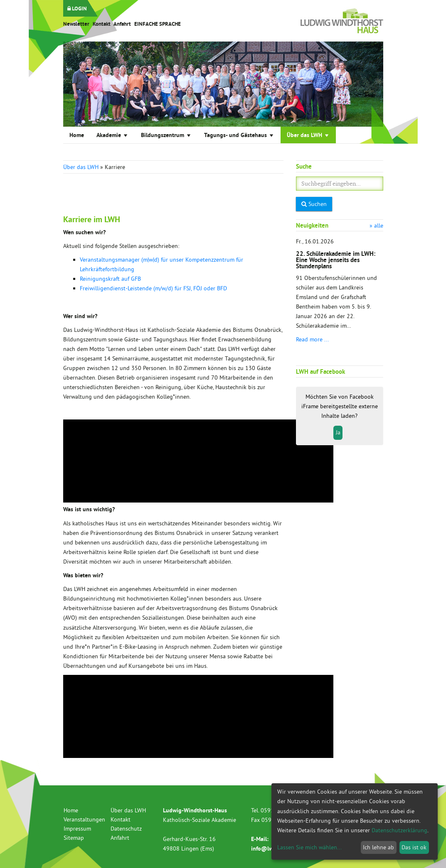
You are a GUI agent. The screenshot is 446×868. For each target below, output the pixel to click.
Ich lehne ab (378, 847)
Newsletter (76, 24)
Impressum (77, 829)
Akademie (112, 135)
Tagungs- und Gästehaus (239, 135)
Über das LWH (308, 135)
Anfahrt (122, 24)
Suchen (314, 204)
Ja (338, 432)
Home (77, 135)
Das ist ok (414, 847)
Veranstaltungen (84, 819)
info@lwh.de (267, 848)
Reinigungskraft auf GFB (110, 279)
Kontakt (102, 24)
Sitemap (74, 838)
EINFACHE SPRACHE (158, 24)
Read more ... (312, 339)
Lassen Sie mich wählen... (309, 847)
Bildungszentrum (166, 135)
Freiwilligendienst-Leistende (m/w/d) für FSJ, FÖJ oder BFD (153, 288)
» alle (376, 226)
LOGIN (77, 9)
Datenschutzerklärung (399, 830)
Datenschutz (126, 829)
